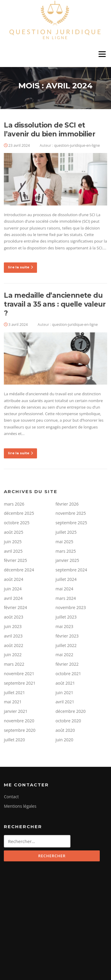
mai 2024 (65, 589)
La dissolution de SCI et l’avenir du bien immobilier (49, 130)
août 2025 (13, 532)
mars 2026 (14, 504)
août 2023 (13, 617)
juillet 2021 (14, 693)
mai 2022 (65, 655)
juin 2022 (13, 655)
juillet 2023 (66, 617)
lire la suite (20, 267)
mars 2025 (66, 551)
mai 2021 (13, 702)
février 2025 (15, 560)
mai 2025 (65, 542)
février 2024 (15, 607)
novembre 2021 (19, 674)
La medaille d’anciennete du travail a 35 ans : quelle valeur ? (55, 304)
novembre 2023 (71, 607)
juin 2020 (65, 740)
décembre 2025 (19, 513)
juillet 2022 (66, 645)
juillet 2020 (14, 740)
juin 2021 (65, 693)
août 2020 (65, 730)
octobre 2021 (68, 674)
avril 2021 (65, 702)
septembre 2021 (20, 683)
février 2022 (67, 664)
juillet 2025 (66, 532)
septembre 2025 (71, 523)
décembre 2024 (19, 570)
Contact (11, 797)
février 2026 (67, 504)
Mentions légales (20, 806)
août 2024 (13, 579)
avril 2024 (13, 598)
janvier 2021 (16, 711)
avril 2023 (13, 636)
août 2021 (65, 683)
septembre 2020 (20, 730)
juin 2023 (13, 626)
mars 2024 (66, 598)
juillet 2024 (66, 579)
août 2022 (13, 645)
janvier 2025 (67, 560)
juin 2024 (13, 589)
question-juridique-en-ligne (77, 145)
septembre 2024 (71, 570)
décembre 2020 (71, 711)
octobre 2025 (17, 523)
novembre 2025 (71, 513)
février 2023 (67, 636)
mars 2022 (14, 664)
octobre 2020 (68, 721)
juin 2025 (13, 542)
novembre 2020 (19, 721)
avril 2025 (13, 551)
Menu (102, 54)
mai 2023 (65, 626)
